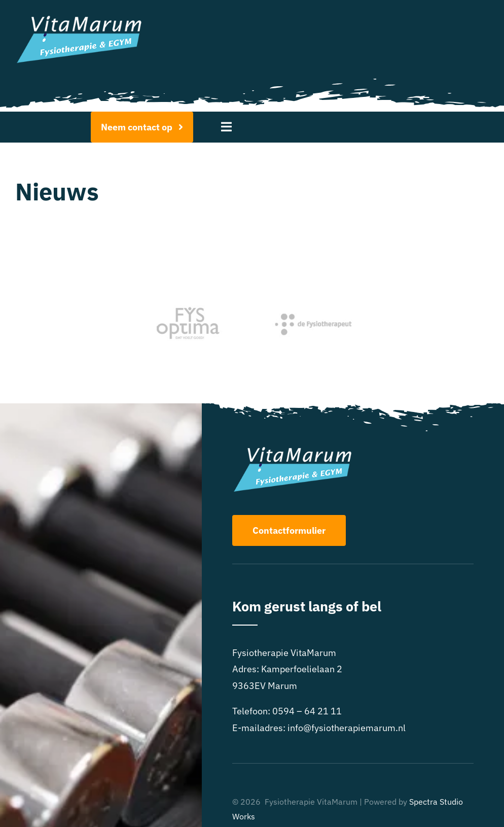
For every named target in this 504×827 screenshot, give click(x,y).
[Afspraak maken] (142, 127)
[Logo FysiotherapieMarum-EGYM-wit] (79, 20)
